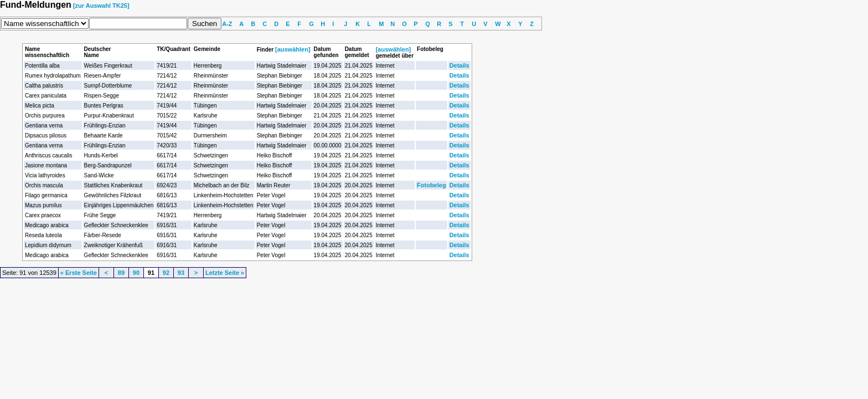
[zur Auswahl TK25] (101, 6)
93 (181, 273)
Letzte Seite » (225, 273)
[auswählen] (293, 49)
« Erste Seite (79, 273)
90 (136, 273)
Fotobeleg (432, 185)
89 (121, 273)
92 (166, 273)
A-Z (227, 24)
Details (459, 65)
